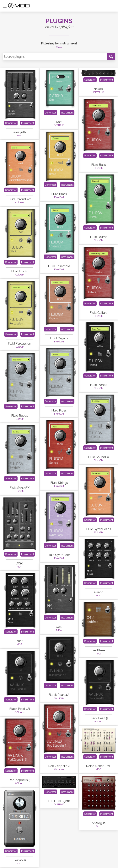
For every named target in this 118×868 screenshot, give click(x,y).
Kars (59, 122)
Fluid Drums (99, 237)
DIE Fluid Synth (59, 801)
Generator (11, 123)
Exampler (19, 860)
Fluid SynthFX (20, 488)
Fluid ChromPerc (20, 199)
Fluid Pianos (99, 385)
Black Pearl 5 (99, 718)
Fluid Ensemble (59, 266)
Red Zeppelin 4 (59, 766)
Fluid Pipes (59, 410)
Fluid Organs (59, 338)
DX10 (19, 563)
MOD (99, 769)
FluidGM (99, 168)
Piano (20, 641)
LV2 (19, 863)
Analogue (99, 823)
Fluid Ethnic (19, 271)
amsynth (20, 132)
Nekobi (99, 89)
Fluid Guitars (99, 313)
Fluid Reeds (20, 416)
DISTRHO (59, 125)
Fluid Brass (59, 194)
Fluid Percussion (19, 343)
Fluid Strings (59, 483)
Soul (99, 826)
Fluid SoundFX (99, 457)
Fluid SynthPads (59, 555)
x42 (99, 654)
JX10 (59, 627)
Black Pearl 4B (20, 709)
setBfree (99, 650)
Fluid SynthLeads (99, 529)
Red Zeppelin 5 (19, 780)
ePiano (99, 592)
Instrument (28, 123)
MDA (19, 567)
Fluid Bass (99, 165)
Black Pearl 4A (59, 695)
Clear (59, 47)
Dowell (19, 136)
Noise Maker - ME (99, 766)
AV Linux (59, 698)
